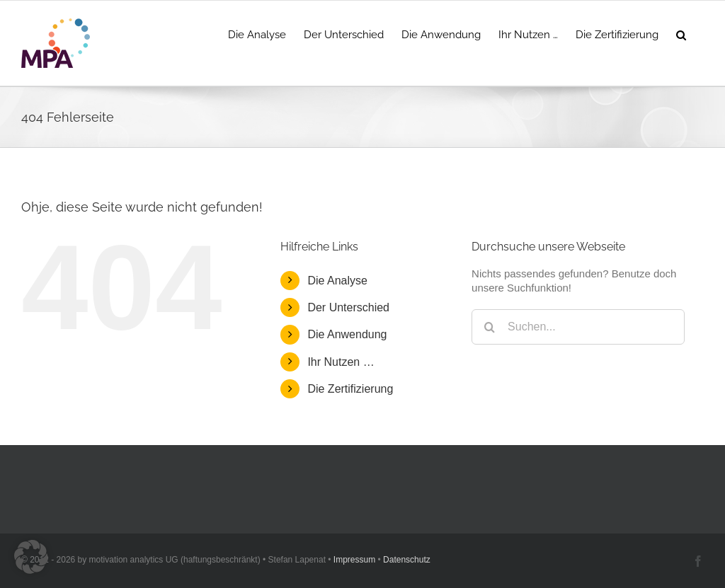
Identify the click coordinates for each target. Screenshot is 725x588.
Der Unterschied (348, 307)
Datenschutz (407, 560)
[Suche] (489, 327)
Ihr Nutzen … (341, 362)
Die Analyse (337, 281)
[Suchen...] (578, 327)
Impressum (354, 560)
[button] (681, 34)
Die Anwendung (347, 334)
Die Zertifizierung (350, 389)
